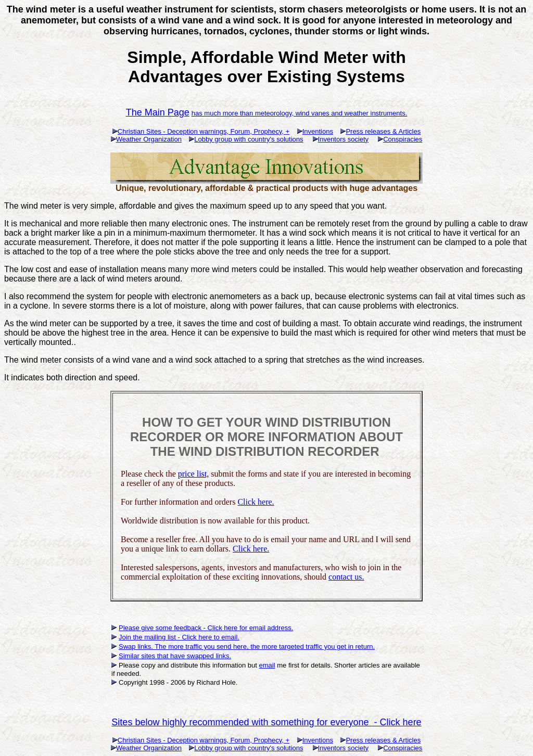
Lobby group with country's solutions (249, 139)
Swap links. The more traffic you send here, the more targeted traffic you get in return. (247, 646)
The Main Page (158, 112)
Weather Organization (149, 139)
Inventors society (344, 139)
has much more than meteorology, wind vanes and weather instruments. (300, 113)
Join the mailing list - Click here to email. (179, 637)
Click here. (256, 502)
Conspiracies (403, 139)
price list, (194, 474)
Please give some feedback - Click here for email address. (206, 628)
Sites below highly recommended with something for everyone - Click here (266, 722)
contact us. (346, 577)
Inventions (318, 131)
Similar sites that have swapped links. (175, 656)
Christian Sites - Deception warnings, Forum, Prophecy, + (204, 131)
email (267, 665)
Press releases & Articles (383, 131)
